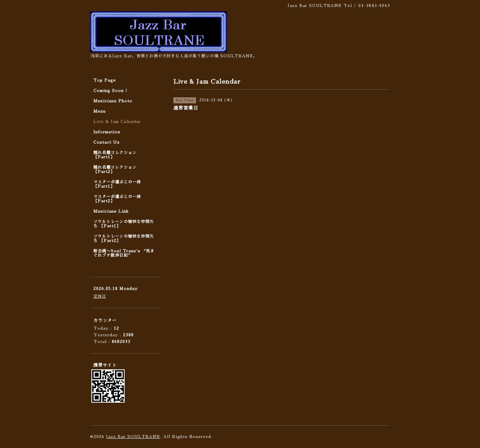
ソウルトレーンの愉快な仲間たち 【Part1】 (124, 224)
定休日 (100, 296)
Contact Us (106, 142)
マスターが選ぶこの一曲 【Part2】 (117, 199)
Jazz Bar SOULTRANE (133, 437)
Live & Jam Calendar (117, 122)
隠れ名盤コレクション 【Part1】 (115, 155)
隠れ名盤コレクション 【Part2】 (115, 169)
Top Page (105, 80)
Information (107, 132)
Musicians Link (111, 211)
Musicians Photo (113, 101)
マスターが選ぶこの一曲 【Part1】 (117, 184)
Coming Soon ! (110, 91)
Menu (99, 111)
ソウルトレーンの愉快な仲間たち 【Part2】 (124, 238)
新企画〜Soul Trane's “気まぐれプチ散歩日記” (124, 253)
